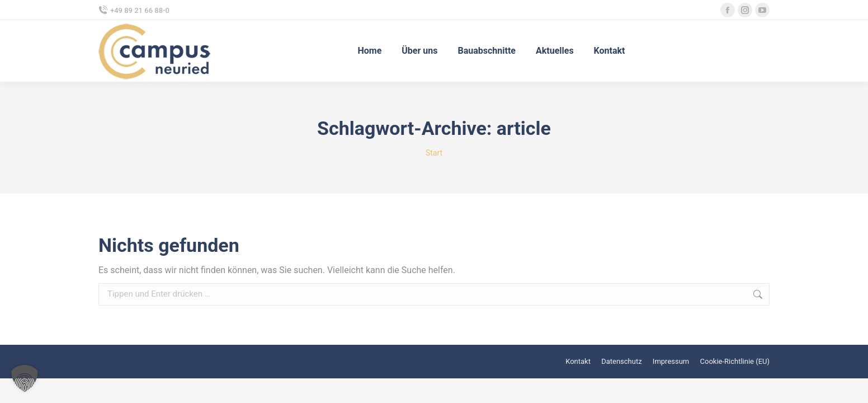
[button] (25, 378)
